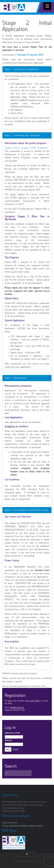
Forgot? (15, 749)
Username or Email (12, 733)
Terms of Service (10, 823)
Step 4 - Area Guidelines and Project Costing (26, 510)
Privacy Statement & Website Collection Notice (23, 826)
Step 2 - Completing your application (22, 135)
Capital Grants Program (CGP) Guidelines (26, 148)
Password (8, 740)
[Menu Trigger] (47, 6)
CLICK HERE (35, 701)
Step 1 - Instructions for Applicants (22, 69)
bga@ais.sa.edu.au (17, 708)
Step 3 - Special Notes (16, 378)
